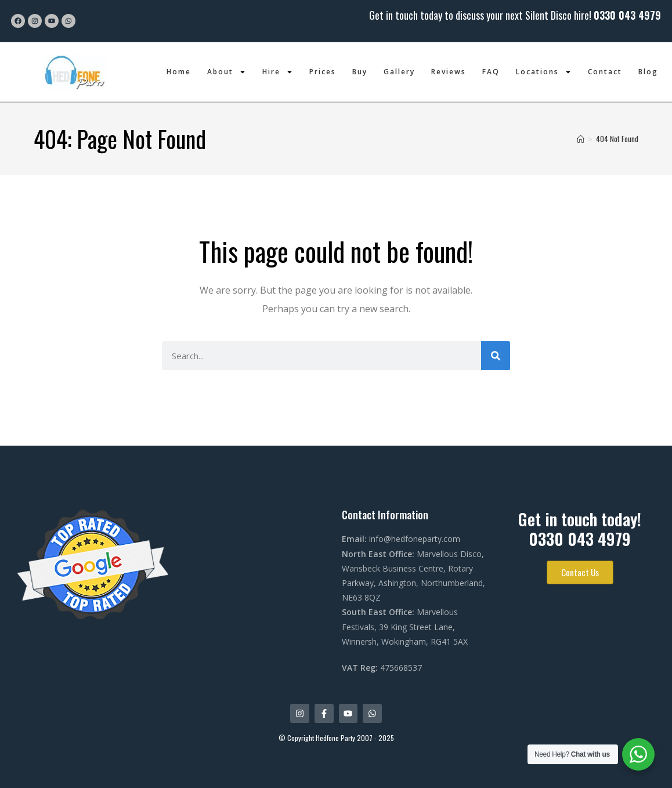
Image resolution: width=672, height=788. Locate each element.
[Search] (496, 356)
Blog (648, 72)
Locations (544, 72)
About (227, 72)
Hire (278, 72)
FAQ (491, 72)
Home (179, 72)
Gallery (399, 72)
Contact (605, 72)
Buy (360, 72)
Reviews (449, 72)
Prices (323, 72)
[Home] (581, 139)
